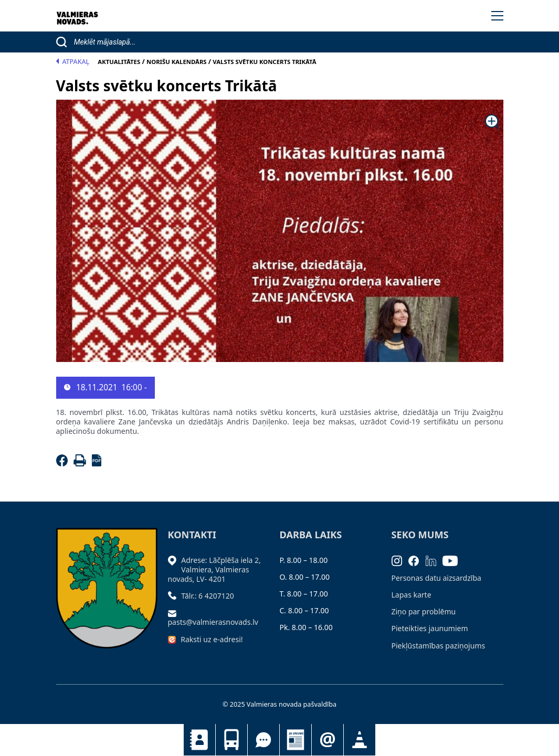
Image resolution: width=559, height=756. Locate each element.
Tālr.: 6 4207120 (208, 596)
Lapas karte (412, 595)
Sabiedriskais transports (231, 740)
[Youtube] (453, 560)
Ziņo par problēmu (424, 611)
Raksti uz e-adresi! (212, 639)
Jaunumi (296, 740)
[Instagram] (400, 560)
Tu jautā (263, 740)
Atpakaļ (73, 62)
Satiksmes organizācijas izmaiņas (360, 740)
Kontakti (199, 740)
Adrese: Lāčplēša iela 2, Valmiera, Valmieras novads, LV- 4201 (214, 569)
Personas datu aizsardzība (436, 578)
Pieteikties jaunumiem (328, 740)
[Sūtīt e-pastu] (175, 613)
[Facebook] (64, 464)
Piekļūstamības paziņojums (439, 646)
